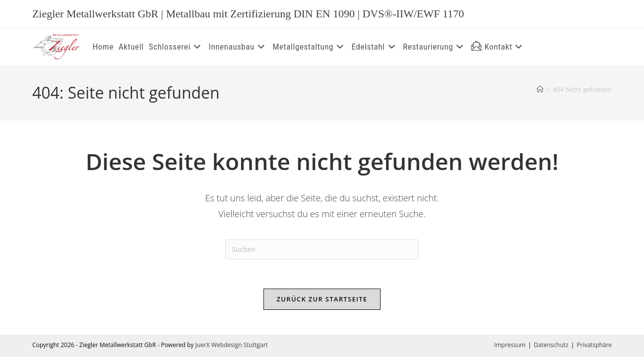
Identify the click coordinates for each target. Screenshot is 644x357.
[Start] (540, 89)
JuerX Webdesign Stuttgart (231, 345)
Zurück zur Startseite (322, 299)
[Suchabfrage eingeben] (322, 249)
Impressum (510, 345)
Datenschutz (551, 345)
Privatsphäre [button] (594, 345)
